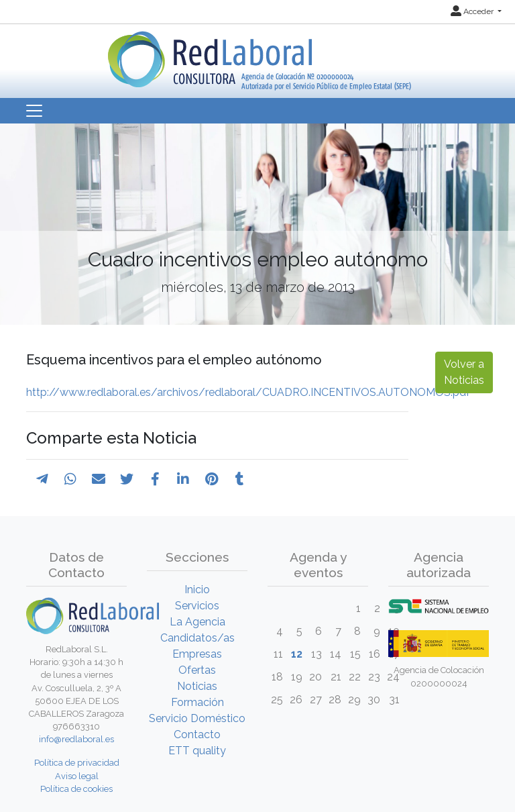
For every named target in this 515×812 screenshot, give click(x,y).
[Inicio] (258, 56)
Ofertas (197, 670)
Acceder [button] (473, 11)
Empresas (197, 654)
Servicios (197, 606)
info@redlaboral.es (76, 739)
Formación (197, 702)
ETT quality (197, 751)
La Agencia (197, 622)
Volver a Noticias (464, 372)
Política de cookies (76, 789)
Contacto (197, 734)
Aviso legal (77, 776)
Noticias (197, 686)
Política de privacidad (77, 763)
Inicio (197, 590)
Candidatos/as (197, 638)
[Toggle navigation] (34, 111)
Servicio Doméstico (197, 718)
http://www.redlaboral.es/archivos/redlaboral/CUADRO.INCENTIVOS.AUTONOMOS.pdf (248, 392)
